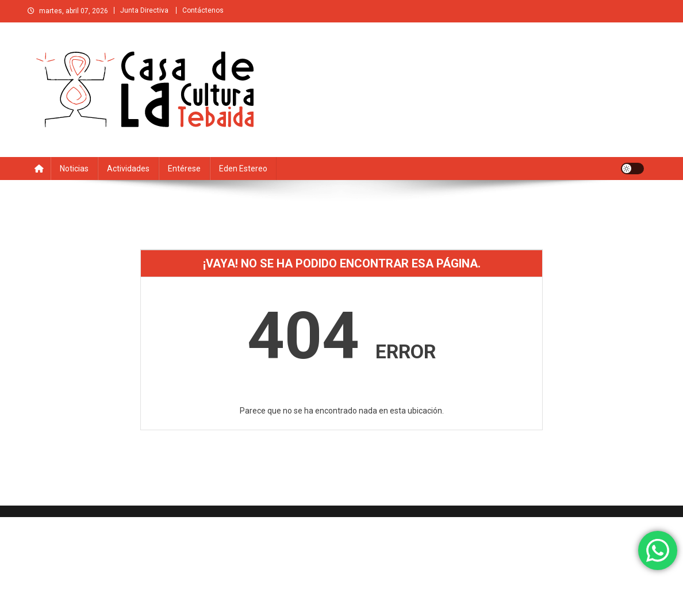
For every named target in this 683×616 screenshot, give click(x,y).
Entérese (184, 169)
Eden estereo (243, 169)
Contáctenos (203, 10)
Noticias (74, 169)
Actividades (128, 169)
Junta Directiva (144, 10)
